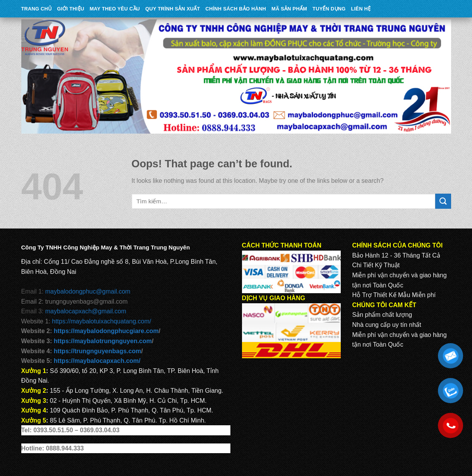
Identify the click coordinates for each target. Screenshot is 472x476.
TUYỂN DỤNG (329, 9)
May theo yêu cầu (115, 9)
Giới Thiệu (70, 9)
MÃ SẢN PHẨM (289, 9)
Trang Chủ (37, 9)
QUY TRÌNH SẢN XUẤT (172, 9)
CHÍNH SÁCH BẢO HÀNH (236, 9)
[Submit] (443, 201)
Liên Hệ (361, 9)
